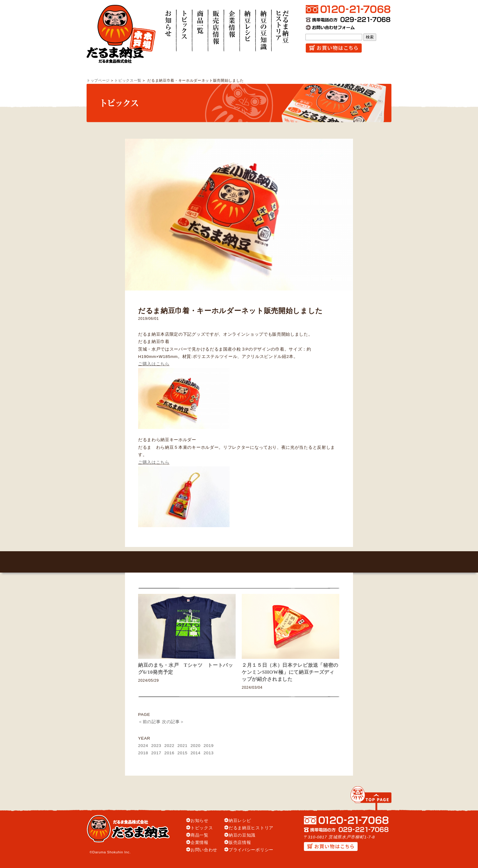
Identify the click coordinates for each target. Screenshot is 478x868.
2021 (182, 746)
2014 (196, 753)
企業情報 (200, 843)
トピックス (202, 828)
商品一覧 (200, 835)
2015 (182, 753)
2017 (156, 753)
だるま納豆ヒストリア (251, 828)
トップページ (98, 80)
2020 (196, 746)
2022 (169, 746)
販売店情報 (240, 843)
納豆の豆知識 (242, 835)
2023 (156, 746)
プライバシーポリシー (251, 850)
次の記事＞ (173, 722)
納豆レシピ (240, 821)
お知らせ (200, 821)
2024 (143, 746)
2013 (209, 753)
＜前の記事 (149, 722)
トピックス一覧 (128, 80)
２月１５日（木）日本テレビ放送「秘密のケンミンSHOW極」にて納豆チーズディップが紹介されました (290, 672)
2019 (209, 746)
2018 (143, 753)
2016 (169, 753)
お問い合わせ (204, 850)
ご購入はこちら (154, 364)
